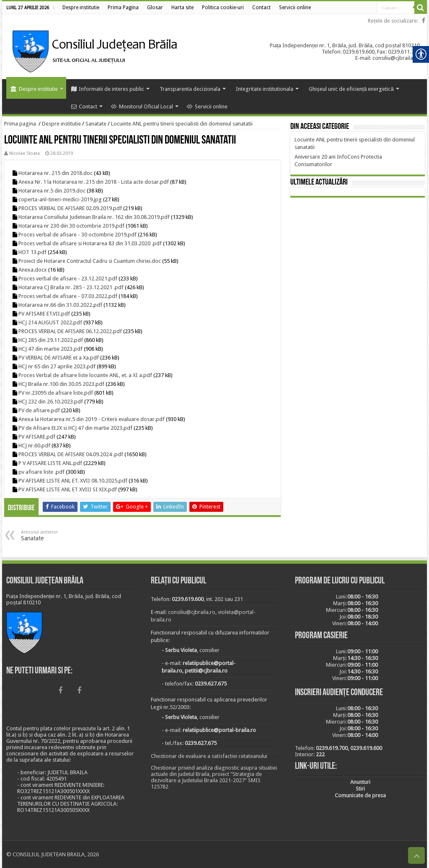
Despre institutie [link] (34, 89)
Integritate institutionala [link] (265, 89)
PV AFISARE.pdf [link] (37, 437)
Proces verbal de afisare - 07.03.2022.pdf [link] (68, 296)
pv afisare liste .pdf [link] (41, 472)
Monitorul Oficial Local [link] (142, 107)
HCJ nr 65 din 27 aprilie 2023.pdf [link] (57, 366)
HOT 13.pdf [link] (32, 252)
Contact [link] (84, 107)
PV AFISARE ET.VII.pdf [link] (44, 314)
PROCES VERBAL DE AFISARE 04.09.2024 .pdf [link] (71, 454)
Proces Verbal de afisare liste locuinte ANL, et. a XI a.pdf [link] (85, 375)
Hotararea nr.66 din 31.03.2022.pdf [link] (60, 305)
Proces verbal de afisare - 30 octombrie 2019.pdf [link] (78, 235)
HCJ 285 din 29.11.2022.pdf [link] (51, 340)
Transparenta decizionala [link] (190, 89)
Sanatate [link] (96, 124)
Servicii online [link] (207, 107)
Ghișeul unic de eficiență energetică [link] (351, 89)
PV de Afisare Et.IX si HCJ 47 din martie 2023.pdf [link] (75, 428)
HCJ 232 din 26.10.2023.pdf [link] (51, 402)
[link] (81, 8)
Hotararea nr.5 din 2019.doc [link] (52, 191)
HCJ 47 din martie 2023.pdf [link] (50, 349)
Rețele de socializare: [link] (393, 21)
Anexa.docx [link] (33, 270)
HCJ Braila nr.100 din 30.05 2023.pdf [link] (61, 384)
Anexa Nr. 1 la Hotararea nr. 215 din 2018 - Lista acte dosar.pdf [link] (94, 182)
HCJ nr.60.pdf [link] (34, 446)
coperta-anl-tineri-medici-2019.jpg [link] (60, 199)
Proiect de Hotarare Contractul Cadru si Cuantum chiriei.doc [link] (90, 261)
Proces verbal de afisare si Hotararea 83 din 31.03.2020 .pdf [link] (90, 243)
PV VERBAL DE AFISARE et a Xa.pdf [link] (59, 358)
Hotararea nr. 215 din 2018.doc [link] (56, 173)
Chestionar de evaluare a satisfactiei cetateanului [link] (209, 756)
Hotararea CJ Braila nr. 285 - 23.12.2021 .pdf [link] (71, 287)
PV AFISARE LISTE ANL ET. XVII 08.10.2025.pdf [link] (73, 481)
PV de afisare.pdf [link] (39, 410)
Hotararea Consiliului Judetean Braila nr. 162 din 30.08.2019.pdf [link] (94, 217)
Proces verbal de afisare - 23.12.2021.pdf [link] (68, 279)
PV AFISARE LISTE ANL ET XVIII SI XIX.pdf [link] (68, 489)
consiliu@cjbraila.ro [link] (192, 612)
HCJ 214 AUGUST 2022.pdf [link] (50, 322)
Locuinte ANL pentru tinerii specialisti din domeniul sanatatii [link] (182, 124)
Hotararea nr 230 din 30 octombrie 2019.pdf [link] (71, 226)
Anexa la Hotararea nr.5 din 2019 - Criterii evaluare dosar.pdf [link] (92, 419)
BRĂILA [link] (358, 239)
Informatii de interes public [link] (108, 89)
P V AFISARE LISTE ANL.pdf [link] (50, 463)
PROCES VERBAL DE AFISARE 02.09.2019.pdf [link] (70, 208)
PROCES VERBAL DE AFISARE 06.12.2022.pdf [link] (70, 331)
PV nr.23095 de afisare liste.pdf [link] (56, 393)
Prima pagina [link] (20, 124)
